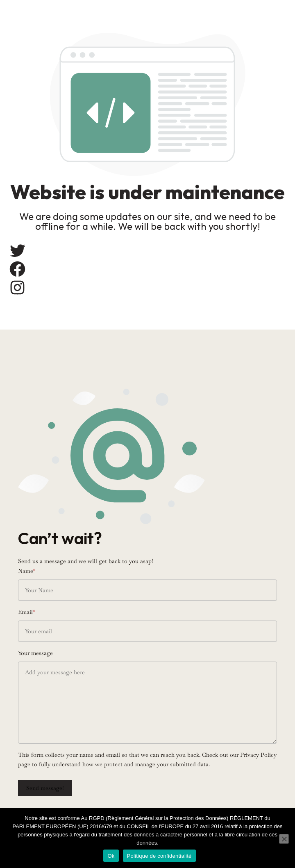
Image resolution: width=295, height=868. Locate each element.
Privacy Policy (258, 755)
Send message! (45, 788)
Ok (111, 856)
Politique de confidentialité (159, 856)
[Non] (284, 839)
